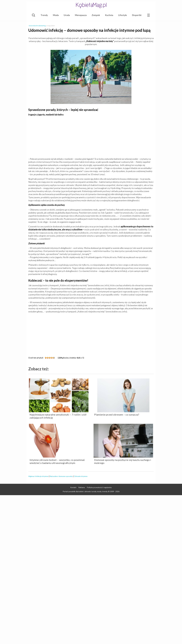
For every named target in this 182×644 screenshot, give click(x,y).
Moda (56, 15)
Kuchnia (109, 15)
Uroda (67, 15)
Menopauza (81, 15)
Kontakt (73, 487)
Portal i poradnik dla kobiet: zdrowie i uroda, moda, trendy (85, 491)
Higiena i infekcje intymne (38, 476)
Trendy (44, 15)
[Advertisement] (91, 136)
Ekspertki (137, 15)
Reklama (82, 487)
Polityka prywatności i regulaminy (99, 487)
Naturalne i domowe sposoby (61, 476)
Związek (96, 15)
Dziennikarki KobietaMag (37, 26)
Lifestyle (123, 15)
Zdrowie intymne (81, 476)
